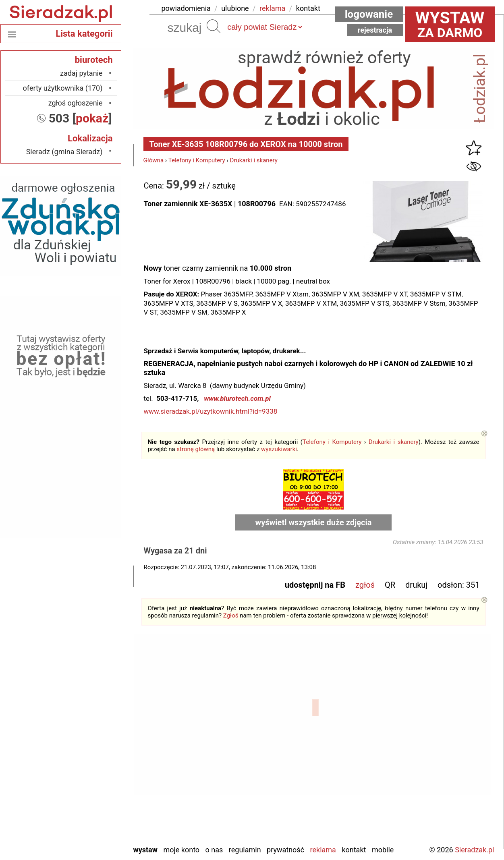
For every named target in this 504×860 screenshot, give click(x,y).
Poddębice (87, 784)
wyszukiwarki (279, 449)
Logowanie (369, 14)
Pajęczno (89, 773)
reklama (272, 8)
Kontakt (354, 850)
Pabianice (88, 762)
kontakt (308, 8)
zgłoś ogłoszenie (76, 103)
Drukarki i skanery (253, 160)
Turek (94, 805)
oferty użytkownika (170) (63, 88)
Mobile (383, 850)
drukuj (416, 585)
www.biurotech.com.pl (237, 398)
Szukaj (214, 26)
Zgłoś (231, 615)
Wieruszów (86, 827)
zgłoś (365, 585)
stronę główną (196, 449)
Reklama (323, 850)
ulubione (235, 8)
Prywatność (285, 850)
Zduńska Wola (82, 838)
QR (390, 585)
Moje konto (181, 850)
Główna (154, 160)
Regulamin (245, 850)
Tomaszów (87, 795)
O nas (214, 850)
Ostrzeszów (85, 751)
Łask (95, 718)
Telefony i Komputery (197, 160)
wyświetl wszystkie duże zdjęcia (314, 522)
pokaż (92, 118)
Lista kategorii (84, 34)
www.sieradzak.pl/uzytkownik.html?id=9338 (211, 411)
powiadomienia (186, 8)
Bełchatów (87, 708)
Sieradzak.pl (474, 850)
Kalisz (94, 740)
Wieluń (92, 816)
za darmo (450, 24)
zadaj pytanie (81, 73)
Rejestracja (375, 30)
